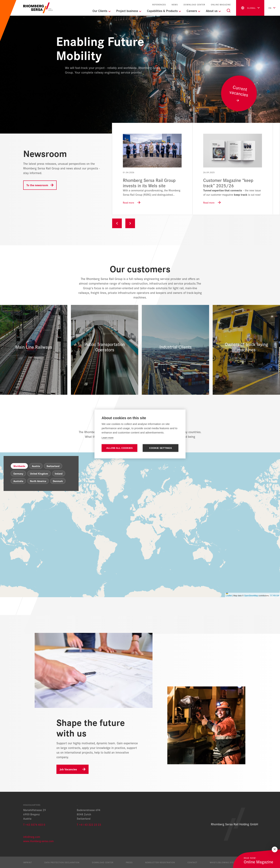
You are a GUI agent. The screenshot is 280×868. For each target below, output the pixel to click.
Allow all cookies (119, 448)
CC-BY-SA (274, 596)
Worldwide (19, 466)
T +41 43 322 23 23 (89, 825)
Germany (18, 473)
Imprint (28, 862)
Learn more (107, 438)
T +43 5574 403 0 (34, 825)
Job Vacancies (68, 769)
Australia (18, 481)
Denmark (58, 481)
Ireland (59, 473)
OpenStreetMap (251, 596)
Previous (117, 223)
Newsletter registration (160, 862)
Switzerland (53, 466)
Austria (36, 466)
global (248, 8)
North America (38, 481)
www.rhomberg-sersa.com (38, 841)
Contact (192, 862)
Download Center (194, 5)
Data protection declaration (62, 862)
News (175, 5)
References (159, 5)
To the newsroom (37, 185)
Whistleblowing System (224, 862)
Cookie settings (161, 448)
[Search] (229, 11)
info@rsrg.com (32, 837)
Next (130, 223)
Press (129, 862)
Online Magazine (221, 5)
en (270, 8)
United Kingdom (39, 473)
